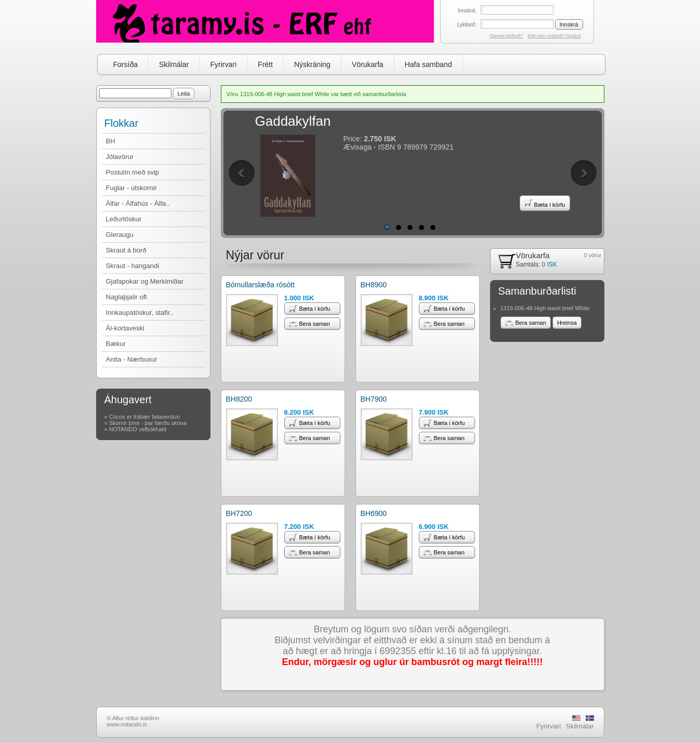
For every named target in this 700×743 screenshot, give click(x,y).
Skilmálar (174, 64)
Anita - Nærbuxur (132, 359)
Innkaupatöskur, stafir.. (140, 313)
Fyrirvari (224, 64)
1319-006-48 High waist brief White (545, 308)
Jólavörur (120, 157)
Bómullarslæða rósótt (260, 285)
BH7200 (239, 513)
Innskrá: (467, 11)
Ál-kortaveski (125, 328)
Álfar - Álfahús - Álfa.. (138, 203)
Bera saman (309, 324)
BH (111, 141)
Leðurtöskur (124, 219)
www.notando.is (127, 724)
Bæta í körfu (545, 203)
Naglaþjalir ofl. (127, 297)
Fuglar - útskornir (131, 188)
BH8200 (239, 399)
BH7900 (374, 399)
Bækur (116, 344)
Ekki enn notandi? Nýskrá (554, 36)
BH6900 (374, 513)
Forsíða (126, 64)
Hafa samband (428, 64)
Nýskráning (312, 64)
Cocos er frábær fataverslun (144, 417)
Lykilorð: (467, 25)
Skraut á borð (126, 250)
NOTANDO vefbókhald (138, 429)
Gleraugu (120, 235)
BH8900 (374, 285)
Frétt (265, 64)
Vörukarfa (368, 64)
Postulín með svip (133, 172)
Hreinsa (567, 323)
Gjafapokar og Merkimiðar (145, 281)
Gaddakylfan (293, 121)
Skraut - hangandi (133, 266)
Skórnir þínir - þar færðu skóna (148, 423)
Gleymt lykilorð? (506, 36)
